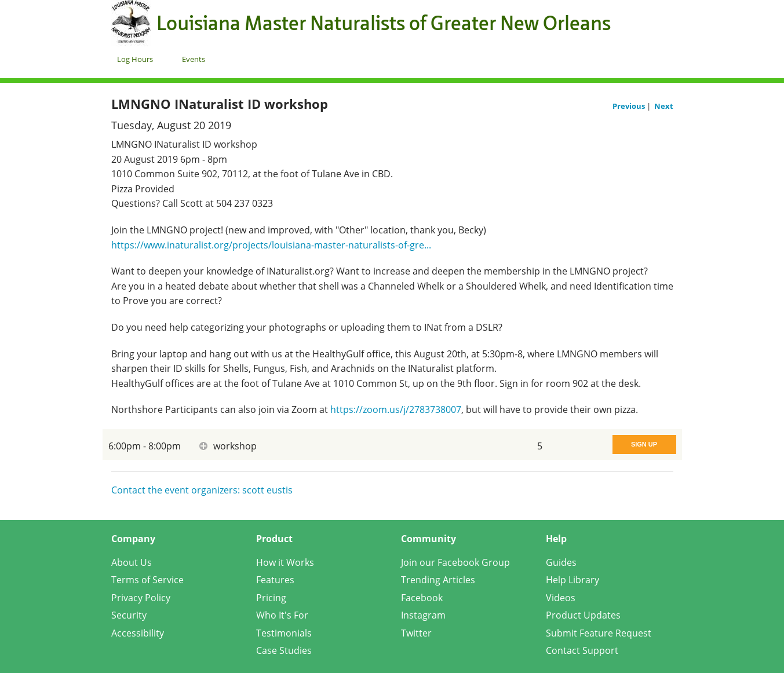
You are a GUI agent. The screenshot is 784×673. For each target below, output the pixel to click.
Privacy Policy (141, 598)
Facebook (422, 598)
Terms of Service (147, 580)
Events (194, 59)
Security (129, 615)
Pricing (271, 598)
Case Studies (284, 650)
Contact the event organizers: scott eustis (202, 490)
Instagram (423, 615)
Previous (630, 106)
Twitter (416, 633)
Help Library (572, 580)
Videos (561, 598)
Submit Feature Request (599, 633)
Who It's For (282, 615)
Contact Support (582, 650)
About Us (132, 562)
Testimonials (284, 633)
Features (275, 580)
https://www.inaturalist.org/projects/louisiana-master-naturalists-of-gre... (271, 245)
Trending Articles (438, 580)
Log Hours (135, 59)
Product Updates (583, 615)
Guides (561, 562)
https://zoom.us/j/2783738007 (396, 409)
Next (664, 106)
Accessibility (138, 633)
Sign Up (644, 444)
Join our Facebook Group (455, 562)
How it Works (285, 562)
